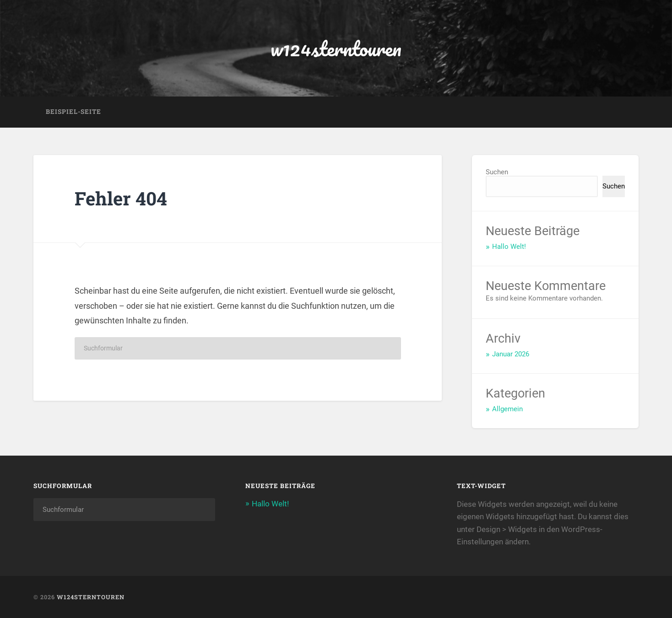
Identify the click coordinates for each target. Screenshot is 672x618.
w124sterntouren (336, 48)
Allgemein (507, 409)
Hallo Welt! (509, 247)
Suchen (497, 172)
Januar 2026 (511, 354)
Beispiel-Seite (73, 112)
